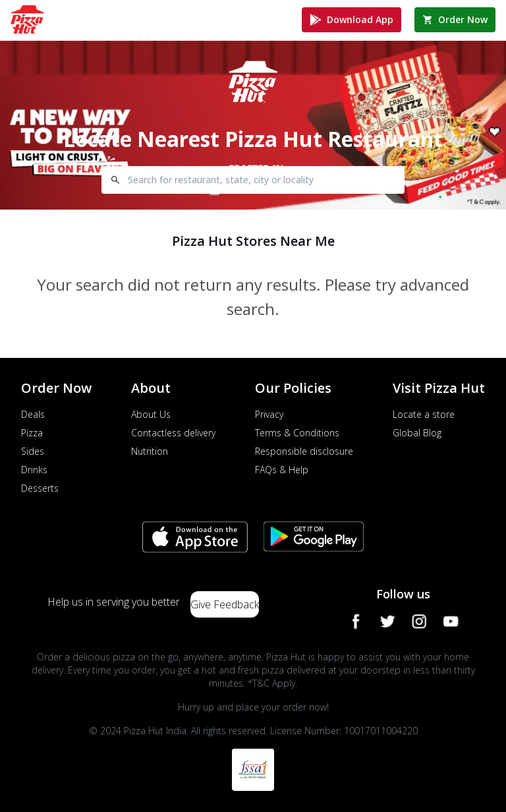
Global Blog (417, 433)
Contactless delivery (173, 433)
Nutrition (150, 451)
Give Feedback (225, 604)
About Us (151, 414)
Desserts (40, 488)
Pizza (32, 433)
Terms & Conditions (297, 433)
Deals (33, 414)
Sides (33, 451)
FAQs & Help (282, 470)
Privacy (269, 414)
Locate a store (424, 414)
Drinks (34, 470)
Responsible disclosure (304, 451)
